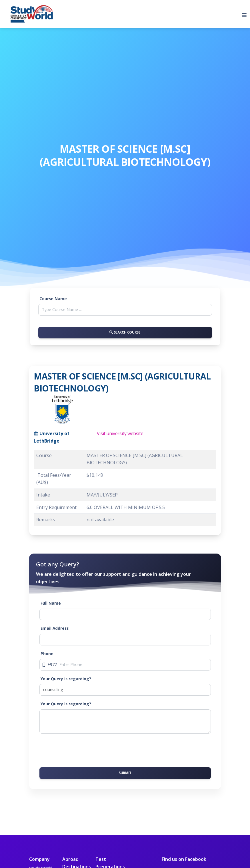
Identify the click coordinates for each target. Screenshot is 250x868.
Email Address (55, 628)
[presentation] (83, 749)
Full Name (51, 603)
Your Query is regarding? (66, 679)
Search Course (125, 332)
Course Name (53, 299)
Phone (47, 654)
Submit (125, 773)
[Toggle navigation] (242, 14)
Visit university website (120, 433)
